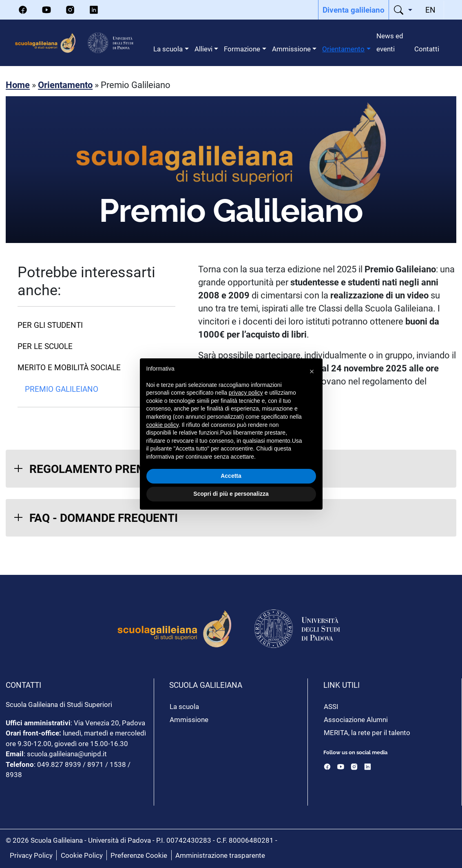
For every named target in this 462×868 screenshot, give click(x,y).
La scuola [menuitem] (168, 49)
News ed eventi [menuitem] (390, 42)
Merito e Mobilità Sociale (69, 367)
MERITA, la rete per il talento (367, 732)
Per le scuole (45, 346)
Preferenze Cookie (139, 855)
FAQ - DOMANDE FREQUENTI (104, 517)
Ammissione (189, 719)
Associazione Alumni (356, 719)
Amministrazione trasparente (220, 855)
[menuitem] (354, 10)
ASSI (331, 706)
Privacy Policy (31, 855)
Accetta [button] (231, 476)
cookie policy (162, 425)
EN (430, 10)
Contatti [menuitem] (427, 49)
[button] (312, 371)
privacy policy (246, 393)
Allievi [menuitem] (203, 49)
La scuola (184, 706)
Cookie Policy (82, 855)
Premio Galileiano (62, 389)
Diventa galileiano (354, 10)
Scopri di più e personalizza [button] (231, 494)
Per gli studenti (50, 325)
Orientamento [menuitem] (343, 49)
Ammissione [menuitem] (291, 49)
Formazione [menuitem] (242, 49)
